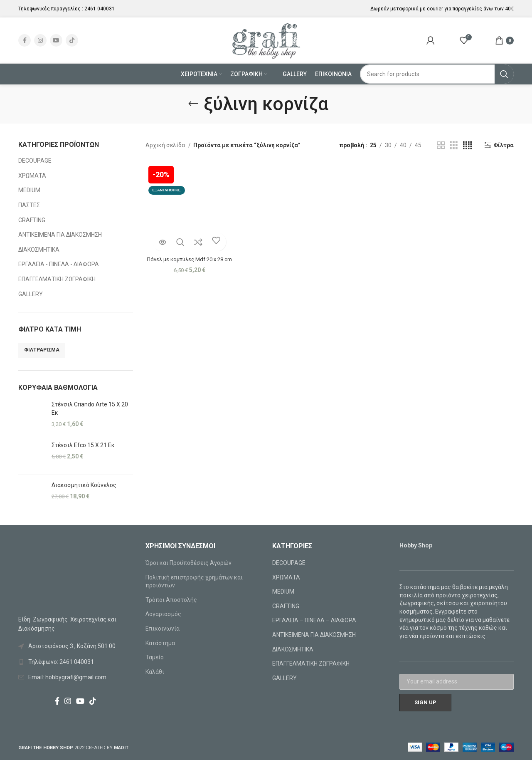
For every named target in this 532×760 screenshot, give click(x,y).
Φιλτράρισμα (42, 350)
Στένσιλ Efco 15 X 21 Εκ (83, 445)
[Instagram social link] (40, 40)
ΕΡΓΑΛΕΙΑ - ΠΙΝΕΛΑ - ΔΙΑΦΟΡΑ (59, 264)
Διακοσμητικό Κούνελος (84, 485)
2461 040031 (100, 9)
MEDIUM (29, 190)
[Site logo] (266, 40)
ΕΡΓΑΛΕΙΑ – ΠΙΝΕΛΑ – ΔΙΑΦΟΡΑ (314, 620)
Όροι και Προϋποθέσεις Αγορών (188, 563)
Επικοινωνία (163, 629)
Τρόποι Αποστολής (171, 600)
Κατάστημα (160, 643)
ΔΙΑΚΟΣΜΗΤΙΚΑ (39, 250)
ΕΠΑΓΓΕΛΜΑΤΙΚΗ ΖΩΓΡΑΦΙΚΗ (57, 279)
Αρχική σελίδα (166, 145)
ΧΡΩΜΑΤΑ (32, 176)
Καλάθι (155, 672)
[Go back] (193, 104)
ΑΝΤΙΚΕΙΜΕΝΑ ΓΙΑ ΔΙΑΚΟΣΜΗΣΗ (60, 235)
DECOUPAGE (35, 161)
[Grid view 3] (454, 145)
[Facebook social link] (25, 40)
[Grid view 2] (441, 145)
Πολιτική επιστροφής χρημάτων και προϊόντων (194, 582)
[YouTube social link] (56, 40)
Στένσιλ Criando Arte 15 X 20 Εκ (90, 408)
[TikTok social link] (72, 40)
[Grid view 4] (467, 145)
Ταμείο (155, 657)
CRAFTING (32, 220)
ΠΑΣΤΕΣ (29, 205)
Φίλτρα (504, 145)
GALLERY (31, 294)
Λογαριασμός (163, 614)
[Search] (437, 74)
